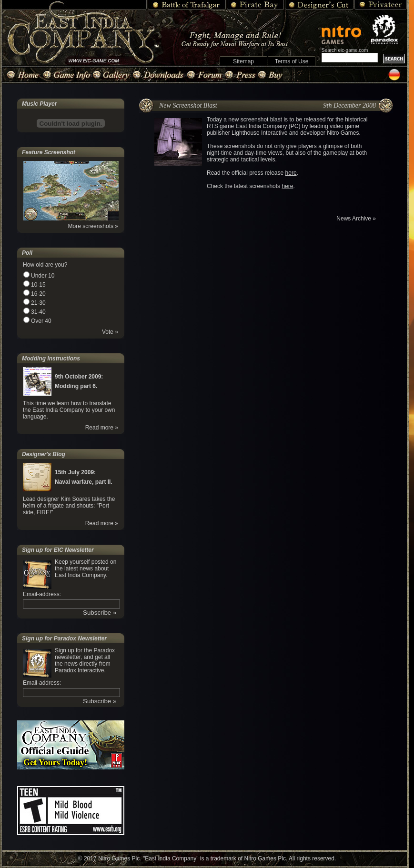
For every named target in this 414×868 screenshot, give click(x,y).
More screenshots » (93, 226)
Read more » (102, 428)
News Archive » (356, 219)
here (291, 173)
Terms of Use (292, 61)
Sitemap (243, 61)
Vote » (110, 332)
